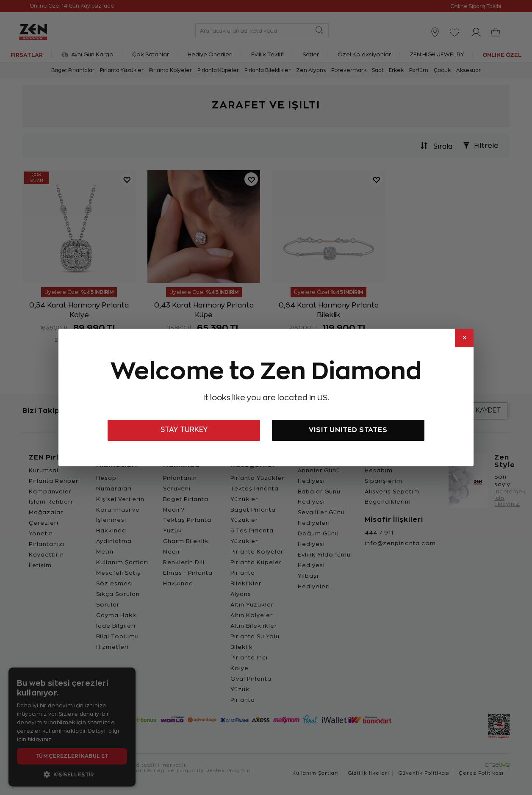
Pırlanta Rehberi (54, 481)
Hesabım (379, 470)
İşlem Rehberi (51, 502)
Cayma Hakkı (117, 615)
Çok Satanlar (151, 54)
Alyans (241, 594)
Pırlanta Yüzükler (122, 70)
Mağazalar (46, 512)
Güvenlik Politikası (424, 773)
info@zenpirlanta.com (400, 543)
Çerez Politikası (481, 773)
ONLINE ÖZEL (502, 55)
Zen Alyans (311, 70)
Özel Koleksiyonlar (364, 54)
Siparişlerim (384, 481)
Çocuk (442, 70)
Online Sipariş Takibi (476, 6)
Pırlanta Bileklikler (267, 70)
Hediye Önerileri (210, 54)
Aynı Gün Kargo (87, 54)
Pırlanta (243, 700)
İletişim (40, 565)
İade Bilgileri (116, 626)
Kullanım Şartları (122, 562)
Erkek (396, 70)
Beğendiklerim (388, 502)
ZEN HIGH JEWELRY (437, 54)
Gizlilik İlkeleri (369, 773)
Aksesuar (468, 70)
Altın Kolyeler (252, 615)
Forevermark (349, 70)
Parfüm (419, 70)
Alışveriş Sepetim (392, 492)
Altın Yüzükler (252, 605)
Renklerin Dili (184, 562)
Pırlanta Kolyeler (170, 70)
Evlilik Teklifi (267, 54)
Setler (311, 54)
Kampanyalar (50, 492)
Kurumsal (44, 470)
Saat (378, 70)
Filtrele (479, 146)
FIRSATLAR (27, 55)
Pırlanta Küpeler (218, 70)
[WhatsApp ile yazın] (20, 775)
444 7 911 (379, 533)
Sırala (434, 146)
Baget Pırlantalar (73, 70)
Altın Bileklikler (254, 626)
